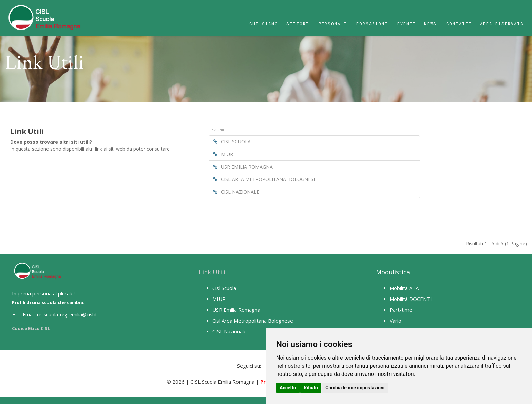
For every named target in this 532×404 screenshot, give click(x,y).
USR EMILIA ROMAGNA (243, 167)
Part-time (401, 310)
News (430, 24)
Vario (395, 321)
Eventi (407, 24)
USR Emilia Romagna (236, 310)
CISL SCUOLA (232, 142)
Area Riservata (502, 24)
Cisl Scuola (224, 288)
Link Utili (212, 272)
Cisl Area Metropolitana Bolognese (253, 321)
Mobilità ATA (404, 288)
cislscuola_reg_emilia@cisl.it (67, 315)
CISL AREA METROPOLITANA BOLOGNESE (265, 179)
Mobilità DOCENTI (411, 299)
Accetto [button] (288, 388)
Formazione (372, 24)
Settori (298, 24)
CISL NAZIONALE (236, 192)
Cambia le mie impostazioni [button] (355, 388)
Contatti (459, 24)
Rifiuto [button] (311, 388)
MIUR (223, 154)
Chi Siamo (264, 24)
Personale (333, 24)
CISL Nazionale (230, 331)
